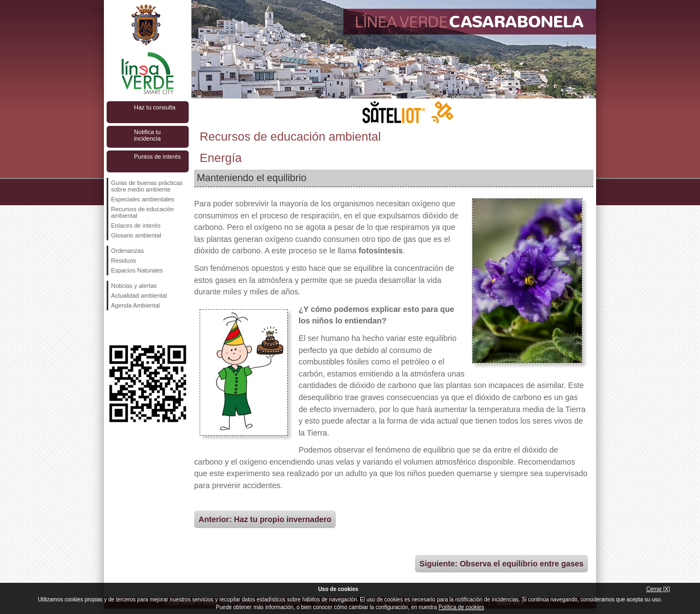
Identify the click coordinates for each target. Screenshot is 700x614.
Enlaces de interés (136, 225)
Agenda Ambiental (135, 305)
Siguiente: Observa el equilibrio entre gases (501, 564)
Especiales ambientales (143, 199)
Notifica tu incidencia (147, 135)
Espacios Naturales (137, 270)
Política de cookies (461, 607)
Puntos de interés (157, 157)
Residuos (124, 260)
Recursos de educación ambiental (142, 212)
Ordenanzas (127, 251)
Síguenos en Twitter (131, 328)
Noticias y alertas (134, 286)
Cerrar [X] (658, 589)
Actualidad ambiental (139, 296)
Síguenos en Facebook (113, 328)
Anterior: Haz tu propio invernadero (265, 519)
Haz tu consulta (155, 107)
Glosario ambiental (136, 235)
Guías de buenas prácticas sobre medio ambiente (147, 186)
